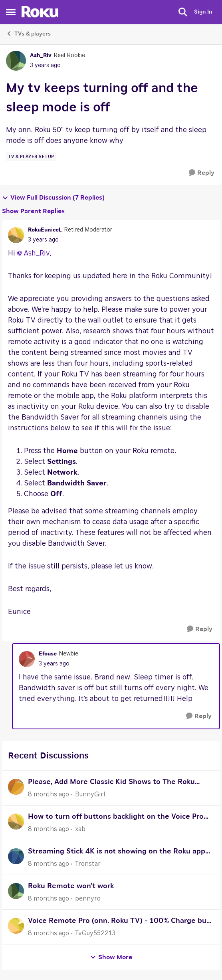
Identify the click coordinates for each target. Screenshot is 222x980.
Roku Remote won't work (71, 886)
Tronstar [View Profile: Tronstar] (88, 864)
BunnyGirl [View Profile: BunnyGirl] (90, 794)
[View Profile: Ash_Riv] (16, 61)
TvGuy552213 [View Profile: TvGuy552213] (95, 933)
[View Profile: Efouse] (27, 659)
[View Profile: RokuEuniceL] (16, 235)
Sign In (203, 12)
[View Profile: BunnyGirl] (16, 787)
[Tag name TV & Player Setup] (31, 157)
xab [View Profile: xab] (80, 829)
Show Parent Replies (33, 211)
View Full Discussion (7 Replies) (53, 198)
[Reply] (202, 173)
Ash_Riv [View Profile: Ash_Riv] (41, 55)
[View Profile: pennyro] (16, 891)
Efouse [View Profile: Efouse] (48, 654)
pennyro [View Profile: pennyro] (88, 899)
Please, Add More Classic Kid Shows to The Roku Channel (111, 783)
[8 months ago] (49, 794)
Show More (111, 957)
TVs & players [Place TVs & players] (28, 34)
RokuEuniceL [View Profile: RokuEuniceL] (45, 230)
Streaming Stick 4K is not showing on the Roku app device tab (117, 852)
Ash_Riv (37, 253)
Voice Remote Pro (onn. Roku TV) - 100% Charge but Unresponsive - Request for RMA (119, 922)
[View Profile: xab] (16, 822)
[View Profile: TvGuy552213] (16, 926)
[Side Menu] (11, 12)
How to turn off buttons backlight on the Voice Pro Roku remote (116, 818)
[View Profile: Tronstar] (16, 856)
